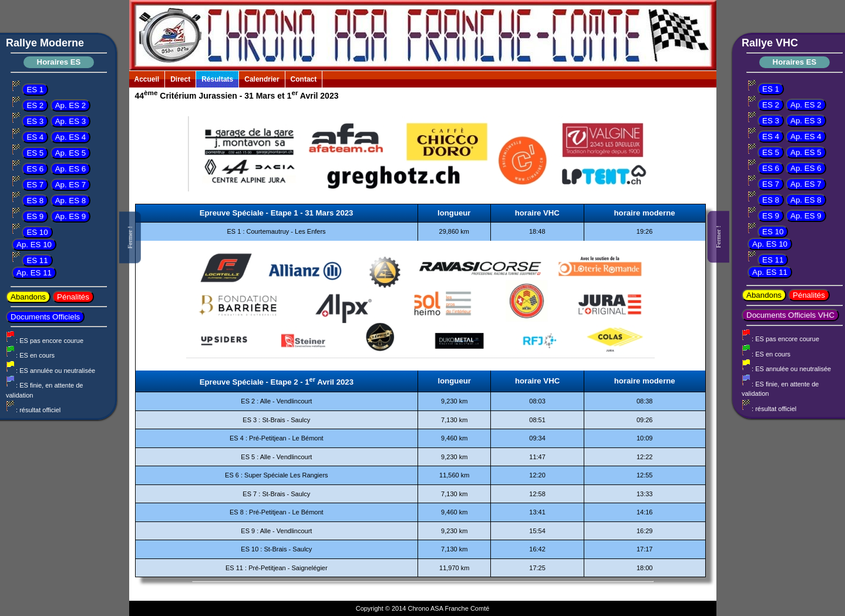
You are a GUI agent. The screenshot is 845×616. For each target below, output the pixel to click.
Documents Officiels (45, 317)
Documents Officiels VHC (790, 315)
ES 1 (35, 90)
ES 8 (35, 201)
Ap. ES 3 (71, 121)
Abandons (28, 297)
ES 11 (37, 260)
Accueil (147, 79)
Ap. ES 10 (34, 245)
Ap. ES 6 (71, 169)
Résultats (217, 79)
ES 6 (35, 169)
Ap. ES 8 (71, 201)
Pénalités (73, 297)
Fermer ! (130, 237)
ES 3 (35, 121)
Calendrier (262, 79)
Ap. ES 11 (34, 273)
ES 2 (35, 105)
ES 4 (35, 137)
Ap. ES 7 (71, 185)
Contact (304, 79)
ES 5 (35, 153)
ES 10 (37, 232)
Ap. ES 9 (71, 216)
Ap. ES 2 (71, 105)
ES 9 (35, 216)
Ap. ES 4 (71, 137)
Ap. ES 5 (71, 153)
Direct (180, 79)
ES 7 (35, 185)
